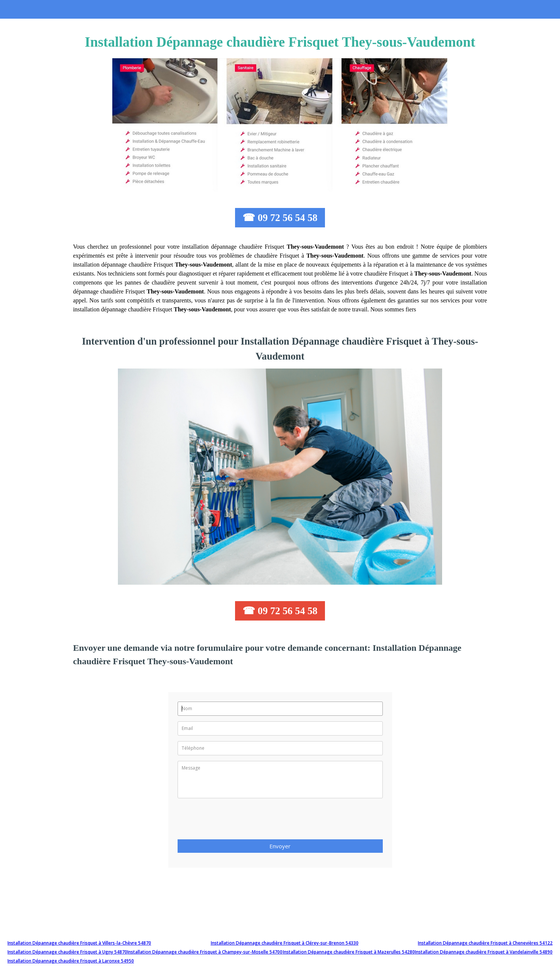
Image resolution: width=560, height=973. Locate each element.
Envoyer (280, 846)
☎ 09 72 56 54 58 (280, 218)
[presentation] (234, 821)
